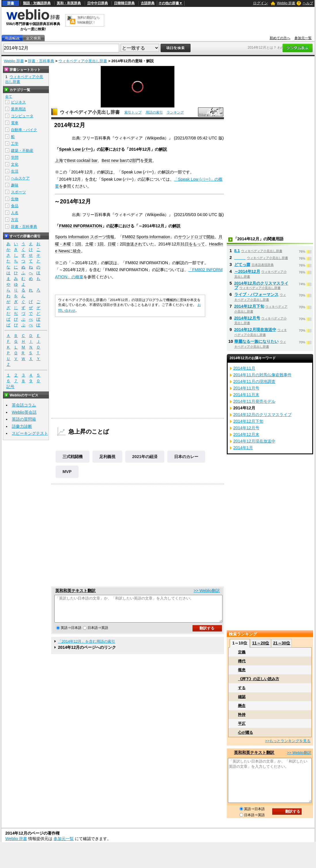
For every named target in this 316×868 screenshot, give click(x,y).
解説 (163, 149)
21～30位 (282, 643)
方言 (15, 220)
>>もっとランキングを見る (288, 741)
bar (95, 160)
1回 (78, 244)
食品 (15, 206)
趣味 (15, 185)
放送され (134, 244)
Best (71, 160)
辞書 (11, 3)
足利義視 (107, 457)
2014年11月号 (246, 388)
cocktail (83, 160)
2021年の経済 (145, 457)
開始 (210, 237)
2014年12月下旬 (249, 306)
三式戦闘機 (73, 457)
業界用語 (18, 109)
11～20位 (261, 643)
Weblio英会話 (24, 412)
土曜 (89, 244)
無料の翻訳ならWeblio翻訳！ (88, 20)
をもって (197, 244)
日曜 (112, 244)
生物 (15, 199)
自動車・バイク (24, 130)
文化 (15, 164)
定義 (242, 652)
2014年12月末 (246, 434)
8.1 (237, 251)
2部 (133, 160)
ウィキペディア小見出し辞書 (83, 61)
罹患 (242, 670)
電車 (15, 123)
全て (9, 97)
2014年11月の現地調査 (254, 381)
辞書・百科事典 (41, 61)
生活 (15, 171)
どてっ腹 (242, 264)
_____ (240, 258)
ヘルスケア (20, 178)
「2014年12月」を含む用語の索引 (86, 647)
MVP (67, 472)
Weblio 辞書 (286, 3)
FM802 (129, 237)
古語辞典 (148, 3)
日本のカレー (186, 457)
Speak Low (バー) (76, 149)
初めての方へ (280, 38)
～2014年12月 (247, 271)
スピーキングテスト (30, 433)
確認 (242, 697)
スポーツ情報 (102, 237)
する (242, 688)
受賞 (148, 160)
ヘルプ (308, 3)
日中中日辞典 (98, 3)
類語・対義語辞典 (37, 3)
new (115, 160)
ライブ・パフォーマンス (256, 294)
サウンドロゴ (190, 237)
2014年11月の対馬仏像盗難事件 (262, 375)
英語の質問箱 (24, 419)
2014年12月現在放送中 (255, 330)
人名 (15, 213)
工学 (15, 144)
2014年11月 (244, 368)
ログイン (260, 3)
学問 (15, 157)
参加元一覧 (303, 38)
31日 (184, 244)
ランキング (175, 112)
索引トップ (133, 112)
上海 (59, 160)
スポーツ (18, 192)
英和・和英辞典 (69, 3)
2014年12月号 (247, 318)
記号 (10, 387)
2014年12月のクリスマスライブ (262, 415)
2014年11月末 (246, 395)
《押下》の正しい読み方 (259, 679)
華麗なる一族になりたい (256, 341)
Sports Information (72, 237)
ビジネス (18, 102)
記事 (105, 149)
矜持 (242, 715)
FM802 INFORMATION (80, 226)
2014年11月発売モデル (254, 401)
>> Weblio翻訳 (207, 591)
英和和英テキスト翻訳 (75, 591)
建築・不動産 (22, 151)
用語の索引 (154, 112)
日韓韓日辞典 (124, 3)
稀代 (242, 661)
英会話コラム (24, 405)
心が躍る (245, 732)
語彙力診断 (22, 426)
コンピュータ (22, 116)
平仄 (242, 724)
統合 (77, 251)
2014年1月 (243, 448)
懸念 (242, 706)
